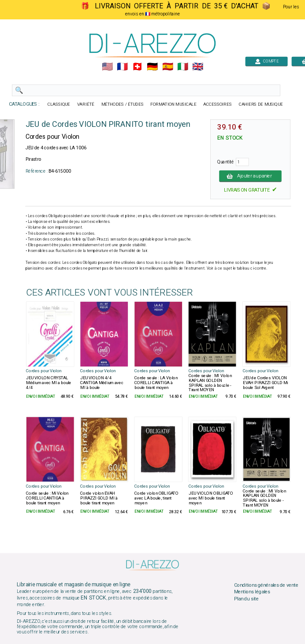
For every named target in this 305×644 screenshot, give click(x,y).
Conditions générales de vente (266, 585)
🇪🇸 (168, 67)
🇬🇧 (198, 67)
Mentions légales (252, 592)
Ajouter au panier (250, 176)
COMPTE (267, 61)
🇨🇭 (137, 67)
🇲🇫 (122, 67)
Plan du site (246, 599)
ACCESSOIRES (218, 104)
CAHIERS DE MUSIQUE (261, 104)
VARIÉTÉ (86, 104)
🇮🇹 (183, 67)
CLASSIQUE (59, 104)
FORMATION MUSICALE (173, 104)
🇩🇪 (152, 67)
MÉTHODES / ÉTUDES (123, 104)
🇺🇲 (107, 67)
